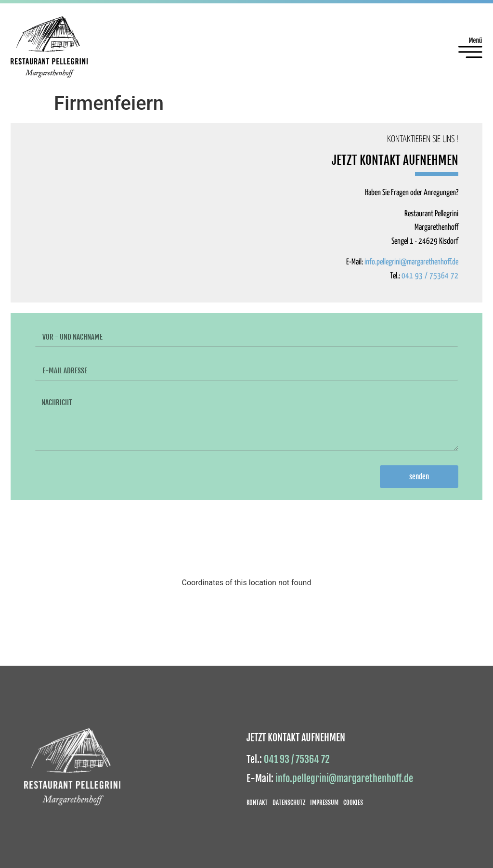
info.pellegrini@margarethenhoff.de (411, 262)
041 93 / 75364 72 (430, 276)
